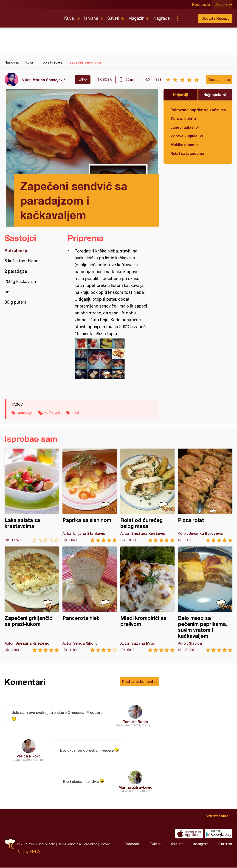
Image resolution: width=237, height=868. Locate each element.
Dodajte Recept (215, 18)
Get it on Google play (219, 834)
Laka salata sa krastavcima (32, 495)
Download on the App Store (189, 834)
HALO (35, 852)
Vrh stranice (217, 816)
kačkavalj (52, 413)
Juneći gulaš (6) (185, 127)
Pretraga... (187, 18)
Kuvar (70, 18)
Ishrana (91, 18)
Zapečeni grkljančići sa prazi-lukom (32, 599)
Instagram (201, 845)
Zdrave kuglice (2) (187, 136)
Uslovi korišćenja (69, 844)
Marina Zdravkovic (135, 788)
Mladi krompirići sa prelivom (148, 599)
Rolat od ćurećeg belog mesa (148, 495)
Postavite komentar (140, 681)
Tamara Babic (135, 722)
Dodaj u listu (219, 79)
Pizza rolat (205, 495)
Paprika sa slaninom (90, 495)
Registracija (202, 5)
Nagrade (162, 18)
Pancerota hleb (90, 599)
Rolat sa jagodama (187, 153)
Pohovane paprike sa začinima (198, 110)
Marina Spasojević (49, 80)
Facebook (132, 845)
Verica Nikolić (29, 756)
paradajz (25, 413)
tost (76, 413)
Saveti (113, 18)
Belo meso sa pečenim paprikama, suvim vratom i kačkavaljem (205, 599)
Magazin (136, 18)
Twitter (155, 845)
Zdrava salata (183, 118)
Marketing (90, 844)
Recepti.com (31, 17)
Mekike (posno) (184, 145)
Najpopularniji (216, 95)
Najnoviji (181, 95)
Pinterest (225, 845)
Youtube (177, 845)
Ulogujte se (224, 5)
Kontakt (105, 844)
